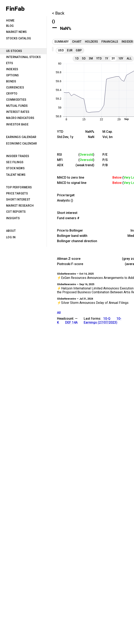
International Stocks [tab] (23, 57)
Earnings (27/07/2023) (100, 322)
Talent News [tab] (16, 175)
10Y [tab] (121, 58)
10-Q (107, 319)
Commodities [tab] (16, 100)
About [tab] (11, 231)
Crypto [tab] (12, 94)
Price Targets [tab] (17, 193)
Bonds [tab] (11, 81)
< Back (58, 13)
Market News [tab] (16, 32)
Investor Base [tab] (17, 124)
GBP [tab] (79, 50)
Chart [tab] (77, 42)
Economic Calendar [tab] (22, 143)
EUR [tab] (70, 50)
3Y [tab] (113, 58)
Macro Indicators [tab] (20, 118)
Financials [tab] (110, 42)
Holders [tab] (92, 42)
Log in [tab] (11, 237)
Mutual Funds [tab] (17, 106)
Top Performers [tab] (19, 187)
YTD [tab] (99, 58)
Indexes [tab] (12, 69)
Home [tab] (10, 20)
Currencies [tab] (15, 87)
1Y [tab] (107, 58)
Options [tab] (13, 75)
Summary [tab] (62, 42)
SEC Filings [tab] (15, 162)
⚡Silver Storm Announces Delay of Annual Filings (93, 303)
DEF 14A (71, 322)
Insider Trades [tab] (18, 156)
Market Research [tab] (20, 206)
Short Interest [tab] (18, 200)
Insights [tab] (13, 218)
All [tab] (129, 58)
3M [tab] (91, 58)
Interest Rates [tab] (18, 112)
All (59, 313)
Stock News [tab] (15, 168)
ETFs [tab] (10, 63)
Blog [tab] (10, 26)
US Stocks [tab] (14, 51)
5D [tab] (84, 58)
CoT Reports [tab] (16, 212)
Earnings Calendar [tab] (21, 137)
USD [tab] (61, 50)
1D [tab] (77, 58)
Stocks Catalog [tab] (19, 38)
